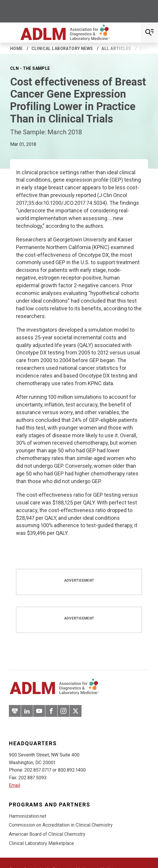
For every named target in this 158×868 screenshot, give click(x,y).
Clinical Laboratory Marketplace (42, 843)
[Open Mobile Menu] (149, 33)
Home (16, 49)
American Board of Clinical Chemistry (47, 834)
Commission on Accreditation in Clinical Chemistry (61, 825)
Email (15, 785)
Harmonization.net (28, 816)
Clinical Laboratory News (62, 49)
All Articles (116, 49)
